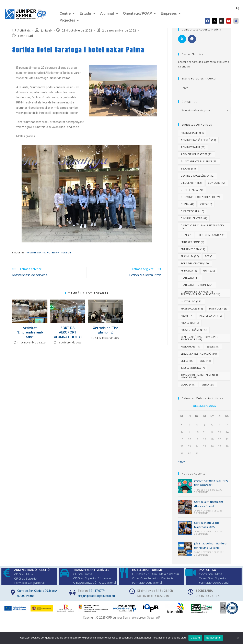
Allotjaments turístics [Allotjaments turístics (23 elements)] (199, 159)
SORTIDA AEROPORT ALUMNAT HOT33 (68, 330)
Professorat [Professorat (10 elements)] (211, 314)
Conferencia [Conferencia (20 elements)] (192, 188)
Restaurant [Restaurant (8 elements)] (191, 345)
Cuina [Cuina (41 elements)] (187, 202)
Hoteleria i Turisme (59, 250)
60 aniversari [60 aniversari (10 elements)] (192, 131)
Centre (67, 13)
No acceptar (213, 638)
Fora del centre (36, 250)
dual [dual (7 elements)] (186, 233)
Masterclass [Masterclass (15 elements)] (192, 307)
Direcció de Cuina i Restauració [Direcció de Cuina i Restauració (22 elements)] (202, 225)
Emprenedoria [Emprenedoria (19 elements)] (193, 247)
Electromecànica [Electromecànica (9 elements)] (211, 233)
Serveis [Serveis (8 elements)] (213, 345)
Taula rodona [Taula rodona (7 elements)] (193, 366)
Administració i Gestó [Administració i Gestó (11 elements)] (198, 138)
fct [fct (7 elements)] (209, 254)
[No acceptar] (238, 638)
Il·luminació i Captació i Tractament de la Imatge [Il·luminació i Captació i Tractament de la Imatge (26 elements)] (200, 291)
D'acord (195, 638)
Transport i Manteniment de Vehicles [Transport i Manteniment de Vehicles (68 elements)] (200, 374)
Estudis (87, 13)
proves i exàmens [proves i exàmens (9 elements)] (194, 328)
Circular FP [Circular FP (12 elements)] (191, 181)
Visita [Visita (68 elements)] (208, 383)
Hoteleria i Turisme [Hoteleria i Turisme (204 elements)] (197, 283)
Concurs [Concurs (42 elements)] (217, 181)
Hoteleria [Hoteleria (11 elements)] (190, 276)
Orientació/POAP (139, 13)
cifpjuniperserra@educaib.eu (96, 594)
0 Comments (201, 490)
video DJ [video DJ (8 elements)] (188, 383)
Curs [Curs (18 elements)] (206, 202)
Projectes (69, 19)
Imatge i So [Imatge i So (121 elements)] (192, 299)
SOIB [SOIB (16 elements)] (205, 359)
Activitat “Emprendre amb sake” (30, 330)
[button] (67, 13)
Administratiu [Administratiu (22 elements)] (193, 145)
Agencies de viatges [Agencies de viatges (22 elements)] (197, 152)
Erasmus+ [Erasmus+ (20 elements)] (190, 254)
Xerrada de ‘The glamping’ (106, 328)
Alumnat (109, 13)
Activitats (24, 28)
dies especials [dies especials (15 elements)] (192, 209)
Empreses (171, 13)
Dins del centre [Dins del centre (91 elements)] (194, 216)
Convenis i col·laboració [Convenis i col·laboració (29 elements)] (200, 195)
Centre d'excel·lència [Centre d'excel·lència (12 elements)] (198, 174)
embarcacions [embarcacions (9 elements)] (192, 240)
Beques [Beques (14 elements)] (188, 167)
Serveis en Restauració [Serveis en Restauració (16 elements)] (199, 352)
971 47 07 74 (97, 589)
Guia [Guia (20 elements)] (209, 269)
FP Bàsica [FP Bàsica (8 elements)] (189, 269)
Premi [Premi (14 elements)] (187, 314)
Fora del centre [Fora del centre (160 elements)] (195, 261)
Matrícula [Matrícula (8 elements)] (218, 307)
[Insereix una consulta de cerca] (204, 86)
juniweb (46, 28)
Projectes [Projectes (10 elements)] (190, 321)
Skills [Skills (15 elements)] (187, 359)
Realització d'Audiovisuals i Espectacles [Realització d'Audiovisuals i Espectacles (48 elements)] (200, 336)
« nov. (182, 459)
